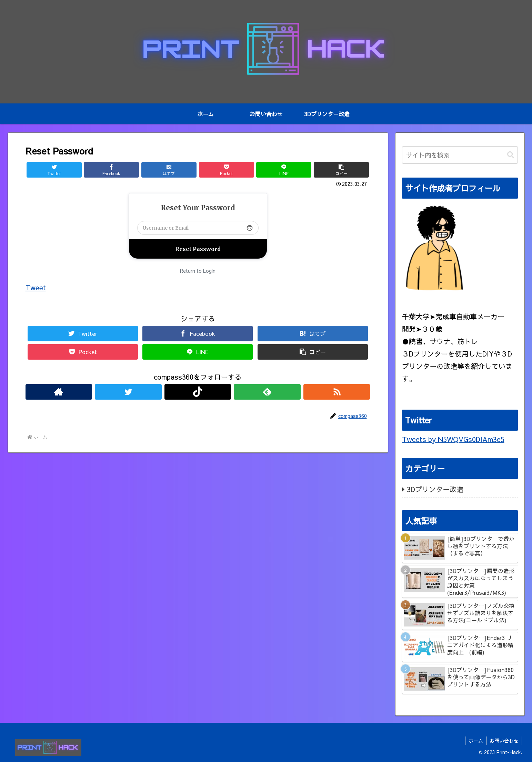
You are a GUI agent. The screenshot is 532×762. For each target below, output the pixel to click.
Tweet (36, 285)
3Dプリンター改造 (435, 489)
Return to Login (198, 271)
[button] (511, 155)
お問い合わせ (504, 741)
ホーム (475, 741)
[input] (460, 155)
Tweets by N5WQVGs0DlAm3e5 (453, 439)
